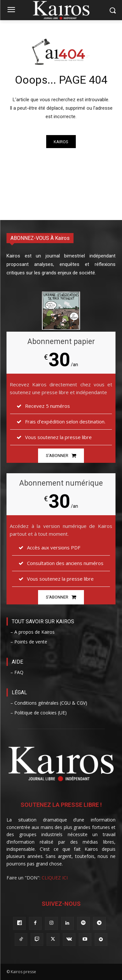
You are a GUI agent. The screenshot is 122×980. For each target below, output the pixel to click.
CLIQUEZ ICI (55, 878)
